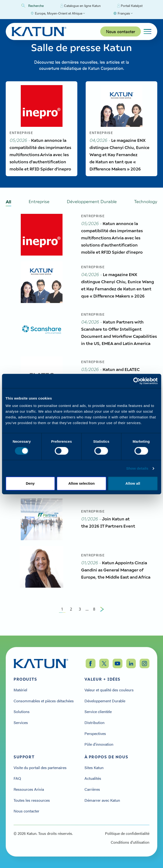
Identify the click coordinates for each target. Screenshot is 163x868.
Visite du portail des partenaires (40, 768)
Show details (137, 468)
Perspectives (95, 734)
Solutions (22, 712)
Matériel (20, 690)
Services (21, 723)
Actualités (93, 778)
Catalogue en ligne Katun (81, 6)
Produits (25, 679)
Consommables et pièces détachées (44, 701)
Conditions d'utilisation (130, 842)
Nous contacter (121, 31)
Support (24, 757)
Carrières (92, 789)
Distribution (95, 723)
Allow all (133, 483)
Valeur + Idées (103, 679)
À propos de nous (106, 757)
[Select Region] (58, 13)
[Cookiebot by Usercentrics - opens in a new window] (137, 381)
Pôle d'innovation (99, 744)
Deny (30, 483)
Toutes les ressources (32, 800)
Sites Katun (94, 768)
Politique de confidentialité (127, 833)
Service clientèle (98, 712)
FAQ (17, 778)
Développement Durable (105, 701)
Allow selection (81, 483)
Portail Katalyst (130, 6)
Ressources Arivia (29, 789)
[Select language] (123, 13)
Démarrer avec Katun (102, 800)
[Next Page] (102, 616)
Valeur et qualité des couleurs (109, 690)
